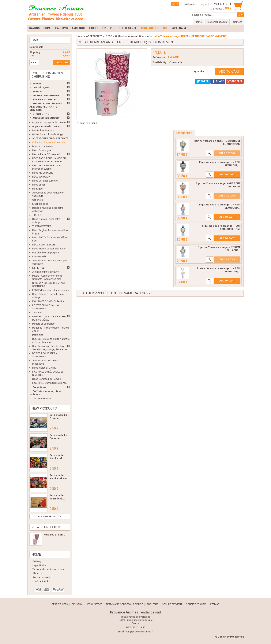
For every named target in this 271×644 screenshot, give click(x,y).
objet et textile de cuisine (46, 126)
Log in (203, 4)
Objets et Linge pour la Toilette (49, 122)
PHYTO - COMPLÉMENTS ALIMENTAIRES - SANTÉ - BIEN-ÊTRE (46, 107)
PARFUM (38, 92)
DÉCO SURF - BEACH (44, 245)
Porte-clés (38, 335)
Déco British (39, 185)
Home (36, 554)
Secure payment (41, 577)
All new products (50, 517)
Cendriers (38, 200)
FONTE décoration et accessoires (51, 290)
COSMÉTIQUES (41, 88)
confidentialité (40, 581)
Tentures (37, 313)
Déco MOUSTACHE (43, 173)
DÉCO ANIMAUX (41, 177)
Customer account (217, 22)
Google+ (235, 81)
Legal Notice (39, 565)
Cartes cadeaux (42, 398)
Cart (36, 40)
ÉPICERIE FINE (41, 114)
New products (44, 408)
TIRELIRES (38, 215)
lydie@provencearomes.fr (139, 632)
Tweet (202, 81)
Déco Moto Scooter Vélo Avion (49, 249)
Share (218, 81)
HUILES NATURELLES (45, 99)
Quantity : (200, 71)
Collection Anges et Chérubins (49, 142)
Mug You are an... (54, 535)
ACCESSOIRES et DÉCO (46, 118)
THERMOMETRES (42, 226)
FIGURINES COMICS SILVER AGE (50, 383)
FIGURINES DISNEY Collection (48, 301)
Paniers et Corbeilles (43, 324)
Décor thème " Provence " (46, 154)
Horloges (37, 189)
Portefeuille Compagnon (46, 253)
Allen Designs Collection (46, 272)
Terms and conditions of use (48, 569)
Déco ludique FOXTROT (45, 368)
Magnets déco (40, 204)
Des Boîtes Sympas (43, 130)
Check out (62, 63)
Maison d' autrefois (43, 146)
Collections (39, 387)
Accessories (184, 133)
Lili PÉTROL (38, 268)
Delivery (37, 561)
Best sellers (60, 604)
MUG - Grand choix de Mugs (48, 134)
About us (38, 573)
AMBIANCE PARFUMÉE (46, 96)
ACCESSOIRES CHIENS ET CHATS (50, 138)
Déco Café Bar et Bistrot (45, 181)
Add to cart (227, 175)
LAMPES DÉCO (40, 257)
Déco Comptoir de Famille (47, 379)
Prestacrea (237, 637)
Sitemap (214, 604)
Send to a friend (88, 123)
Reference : (160, 57)
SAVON (37, 84)
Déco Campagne (41, 150)
